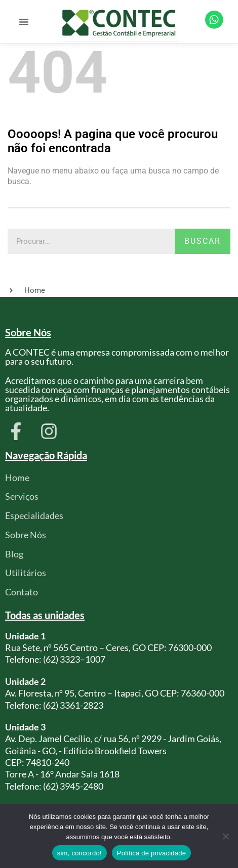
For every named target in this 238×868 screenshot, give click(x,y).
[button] (24, 22)
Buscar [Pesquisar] (203, 241)
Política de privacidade (152, 853)
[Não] (225, 836)
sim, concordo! (80, 853)
